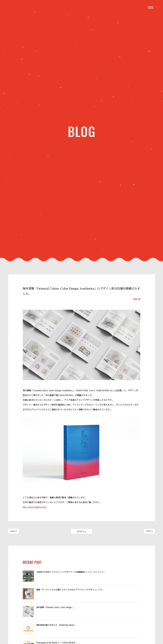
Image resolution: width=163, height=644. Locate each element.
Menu (151, 6)
